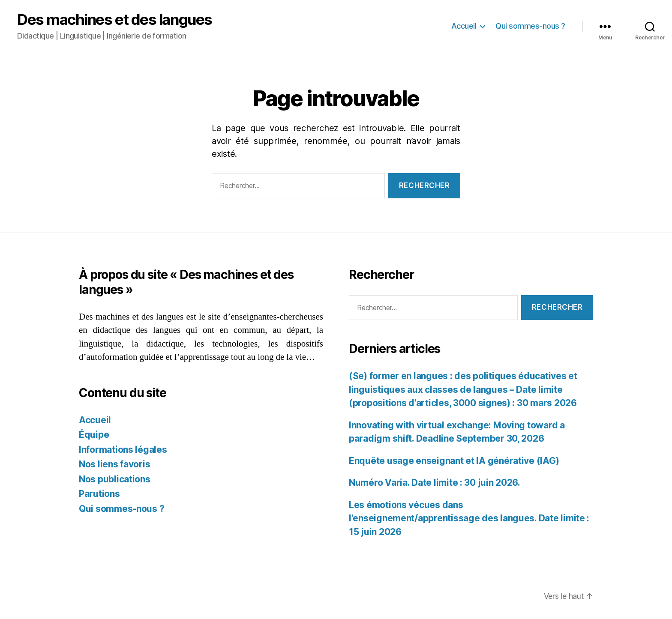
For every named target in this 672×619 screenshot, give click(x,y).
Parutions (99, 494)
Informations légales (123, 450)
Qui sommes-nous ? (530, 26)
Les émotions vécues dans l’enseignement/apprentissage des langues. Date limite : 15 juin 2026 (469, 518)
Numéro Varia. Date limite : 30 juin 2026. (435, 483)
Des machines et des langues (115, 19)
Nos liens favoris (114, 464)
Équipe (94, 435)
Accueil (464, 26)
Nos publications (115, 479)
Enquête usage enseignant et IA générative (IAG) (454, 461)
